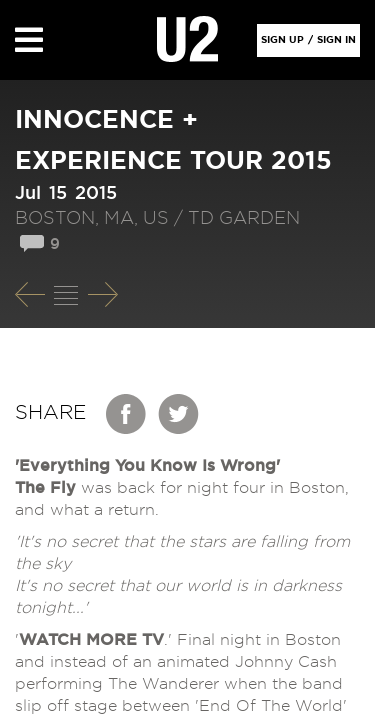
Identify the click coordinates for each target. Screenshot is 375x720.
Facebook (127, 414)
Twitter (179, 414)
